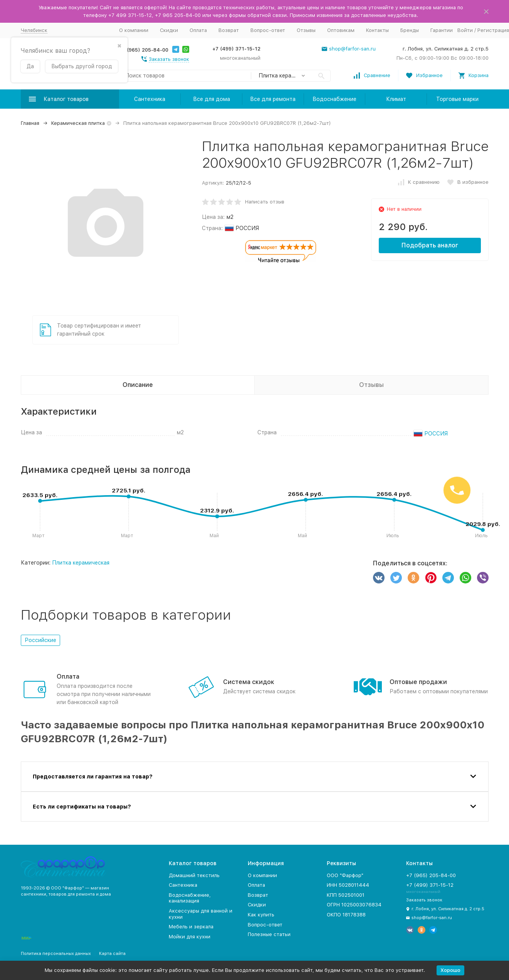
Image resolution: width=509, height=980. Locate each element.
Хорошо (450, 970)
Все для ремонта (273, 99)
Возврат (229, 30)
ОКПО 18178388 (346, 915)
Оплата (198, 30)
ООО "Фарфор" (345, 875)
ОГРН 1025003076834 (354, 905)
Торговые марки (457, 99)
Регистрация (493, 30)
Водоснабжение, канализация (190, 898)
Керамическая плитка (78, 123)
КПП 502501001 (346, 895)
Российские (40, 640)
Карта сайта (112, 954)
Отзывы (306, 30)
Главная (30, 123)
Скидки (169, 30)
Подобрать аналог (430, 245)
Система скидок (249, 682)
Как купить (261, 915)
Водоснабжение (334, 99)
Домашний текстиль (194, 875)
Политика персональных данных (56, 954)
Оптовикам (341, 30)
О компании (134, 30)
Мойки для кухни (190, 937)
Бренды (410, 30)
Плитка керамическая (81, 563)
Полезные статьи (269, 934)
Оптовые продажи (418, 682)
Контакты (377, 30)
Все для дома (212, 99)
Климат (396, 99)
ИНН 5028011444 (348, 885)
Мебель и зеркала (191, 927)
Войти (465, 30)
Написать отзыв (265, 202)
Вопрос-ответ (268, 30)
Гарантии (442, 30)
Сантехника (150, 99)
